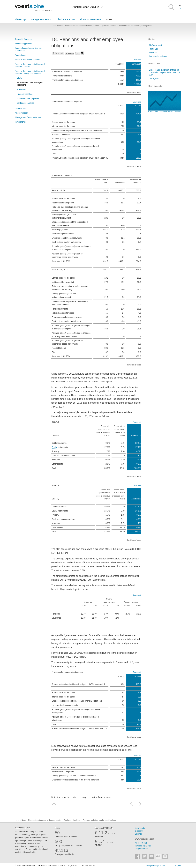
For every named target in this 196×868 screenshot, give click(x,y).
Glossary (139, 831)
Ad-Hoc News (141, 843)
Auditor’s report (22, 113)
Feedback (153, 52)
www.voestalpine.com (144, 839)
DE (180, 8)
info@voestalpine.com (156, 866)
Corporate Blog (142, 849)
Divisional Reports (66, 19)
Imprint (178, 866)
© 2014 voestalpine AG (25, 866)
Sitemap (139, 834)
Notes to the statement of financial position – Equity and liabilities (30, 73)
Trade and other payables (28, 98)
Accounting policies (23, 44)
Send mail (82, 53)
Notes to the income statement (28, 60)
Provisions (21, 89)
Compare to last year (158, 56)
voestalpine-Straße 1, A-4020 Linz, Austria (59, 866)
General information (24, 39)
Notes (109, 19)
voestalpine (34, 8)
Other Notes (20, 108)
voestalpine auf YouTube (151, 856)
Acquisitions (20, 55)
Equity (19, 78)
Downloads (140, 828)
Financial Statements (91, 19)
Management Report (41, 19)
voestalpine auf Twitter (144, 856)
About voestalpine (22, 828)
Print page (153, 49)
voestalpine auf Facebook (138, 856)
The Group (20, 19)
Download (137, 60)
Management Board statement (28, 117)
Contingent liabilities (25, 103)
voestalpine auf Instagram (165, 856)
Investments (20, 122)
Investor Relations (143, 846)
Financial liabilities (25, 94)
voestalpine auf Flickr (158, 856)
